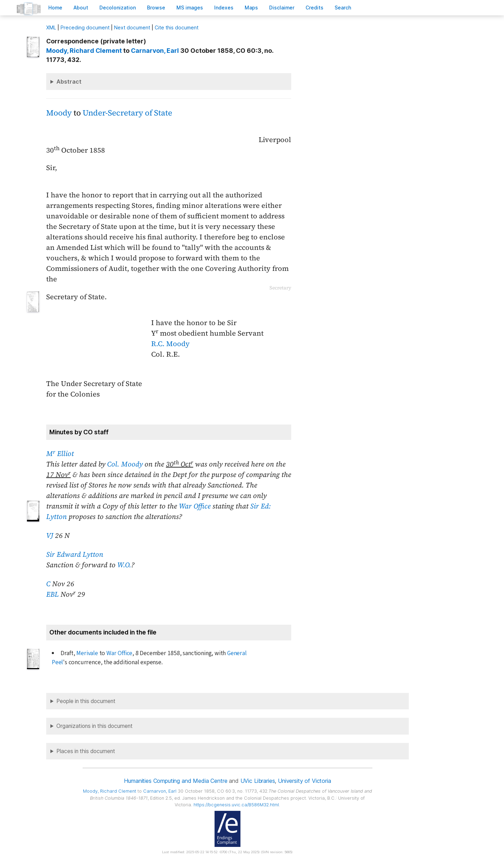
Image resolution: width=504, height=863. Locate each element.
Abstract (69, 82)
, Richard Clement (84, 51)
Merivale (87, 653)
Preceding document (85, 27)
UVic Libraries (258, 781)
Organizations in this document (94, 726)
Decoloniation (118, 8)
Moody (59, 113)
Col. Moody (125, 464)
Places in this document (86, 751)
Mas (251, 8)
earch (343, 8)
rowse (156, 8)
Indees (224, 8)
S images (190, 8)
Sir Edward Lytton (75, 554)
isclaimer (282, 8)
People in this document (86, 701)
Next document (132, 27)
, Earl (155, 51)
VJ (50, 535)
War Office (195, 506)
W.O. (124, 565)
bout (81, 8)
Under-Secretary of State (127, 113)
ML (51, 27)
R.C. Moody (170, 344)
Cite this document (177, 27)
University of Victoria (304, 781)
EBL (52, 594)
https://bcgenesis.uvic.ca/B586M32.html (236, 805)
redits (314, 8)
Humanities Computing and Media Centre (176, 781)
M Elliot (60, 454)
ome (55, 8)
